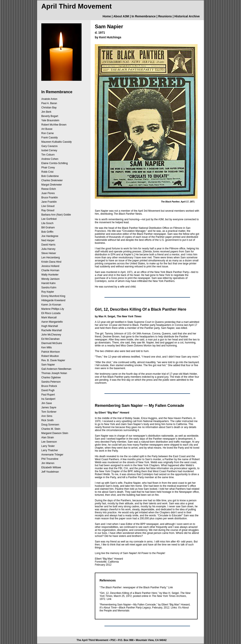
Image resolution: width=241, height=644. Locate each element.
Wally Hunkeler (50, 275)
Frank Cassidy (50, 138)
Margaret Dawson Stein (55, 433)
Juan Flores (48, 193)
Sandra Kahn (49, 288)
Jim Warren (48, 463)
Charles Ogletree (51, 377)
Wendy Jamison (50, 279)
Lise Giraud (48, 206)
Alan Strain (48, 437)
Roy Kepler (48, 292)
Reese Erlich (49, 189)
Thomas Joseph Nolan (54, 373)
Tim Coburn (48, 155)
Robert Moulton (50, 356)
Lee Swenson (49, 442)
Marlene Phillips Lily (53, 309)
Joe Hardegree (50, 236)
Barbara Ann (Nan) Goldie (56, 215)
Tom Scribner (49, 412)
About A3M (121, 16)
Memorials (123, 611)
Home (107, 16)
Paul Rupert (48, 395)
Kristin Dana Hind (51, 262)
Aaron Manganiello (52, 322)
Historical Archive (187, 16)
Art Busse (47, 129)
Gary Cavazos (49, 146)
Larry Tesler (48, 446)
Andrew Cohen (50, 159)
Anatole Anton (49, 99)
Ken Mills (47, 347)
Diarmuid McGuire (52, 343)
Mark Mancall (49, 318)
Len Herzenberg (51, 258)
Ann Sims (47, 416)
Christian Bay (49, 108)
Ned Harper (48, 240)
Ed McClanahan (50, 339)
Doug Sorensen (50, 425)
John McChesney (51, 335)
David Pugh (48, 390)
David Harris (48, 245)
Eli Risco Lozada (51, 313)
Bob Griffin (47, 232)
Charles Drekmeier (52, 180)
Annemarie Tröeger (52, 455)
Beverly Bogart (50, 116)
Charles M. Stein (51, 429)
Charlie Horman (50, 270)
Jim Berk (46, 112)
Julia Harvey (48, 249)
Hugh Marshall (50, 326)
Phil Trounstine (50, 459)
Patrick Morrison (51, 352)
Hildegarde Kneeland (53, 300)
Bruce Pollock (49, 386)
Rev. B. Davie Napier (53, 360)
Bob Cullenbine (50, 176)
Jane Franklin (49, 202)
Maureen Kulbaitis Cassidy (57, 142)
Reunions (165, 16)
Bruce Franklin (50, 198)
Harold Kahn (48, 283)
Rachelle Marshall (51, 330)
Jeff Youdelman (50, 472)
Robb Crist (47, 172)
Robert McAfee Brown (54, 125)
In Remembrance (144, 16)
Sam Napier (48, 365)
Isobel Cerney (49, 150)
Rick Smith (47, 420)
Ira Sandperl (48, 399)
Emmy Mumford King (53, 296)
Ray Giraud (48, 210)
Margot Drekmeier (52, 185)
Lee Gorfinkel (49, 219)
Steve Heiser (49, 253)
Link (171, 587)
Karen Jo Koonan (51, 305)
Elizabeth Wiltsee (51, 467)
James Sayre (49, 407)
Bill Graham (48, 228)
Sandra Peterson (51, 382)
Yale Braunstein (50, 120)
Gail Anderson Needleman (56, 369)
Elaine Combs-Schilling (54, 163)
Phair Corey (48, 168)
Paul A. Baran (49, 103)
